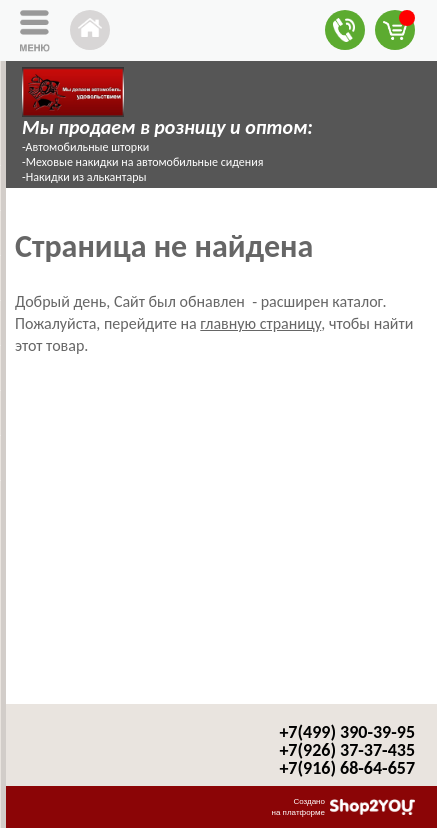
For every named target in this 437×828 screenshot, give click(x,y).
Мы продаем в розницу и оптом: (167, 127)
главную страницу (260, 323)
